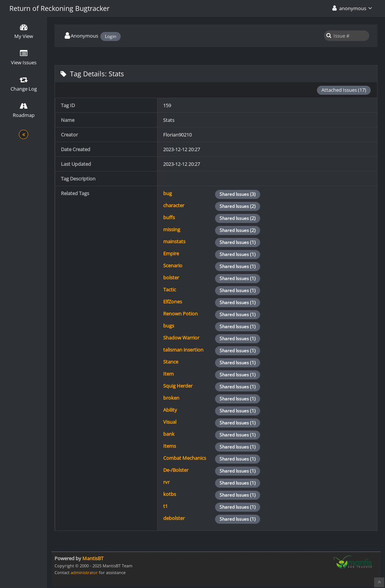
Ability (170, 410)
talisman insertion (183, 350)
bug (167, 193)
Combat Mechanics (185, 458)
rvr (166, 482)
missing (172, 229)
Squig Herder (178, 386)
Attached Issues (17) (344, 90)
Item (168, 374)
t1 (165, 506)
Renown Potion (180, 314)
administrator (84, 572)
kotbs (170, 494)
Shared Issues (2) (238, 206)
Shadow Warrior (181, 338)
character (174, 205)
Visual (170, 422)
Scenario (173, 265)
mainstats (174, 241)
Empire (171, 253)
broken (171, 398)
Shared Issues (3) (238, 194)
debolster (174, 518)
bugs (169, 326)
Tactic (170, 289)
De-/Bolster (176, 470)
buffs (169, 217)
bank (169, 434)
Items (170, 446)
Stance (171, 362)
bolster (171, 277)
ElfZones (173, 302)
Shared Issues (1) (238, 242)
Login (111, 36)
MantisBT (93, 558)
